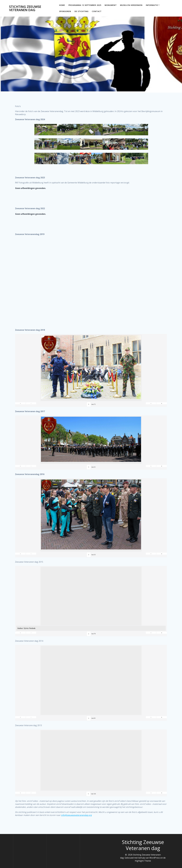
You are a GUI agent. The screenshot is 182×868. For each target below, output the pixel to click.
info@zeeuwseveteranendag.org (76, 815)
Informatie (152, 5)
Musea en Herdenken (131, 5)
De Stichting (82, 11)
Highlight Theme (143, 861)
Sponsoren (65, 11)
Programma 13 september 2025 (85, 5)
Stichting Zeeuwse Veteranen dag (25, 8)
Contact (97, 11)
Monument (111, 5)
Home (62, 5)
